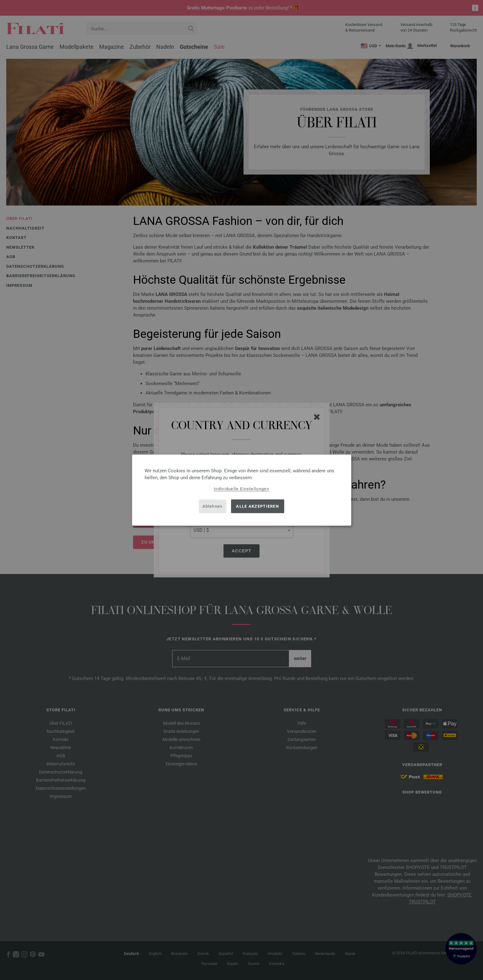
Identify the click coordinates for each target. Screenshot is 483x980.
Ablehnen (212, 506)
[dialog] (242, 490)
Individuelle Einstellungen (241, 488)
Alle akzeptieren (257, 506)
